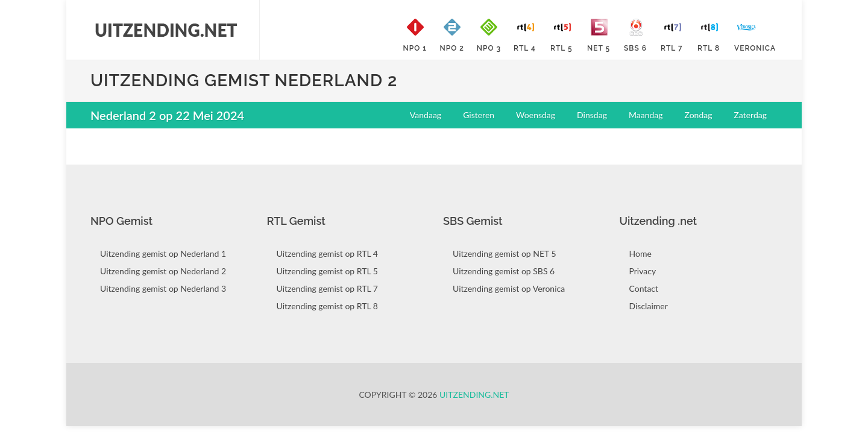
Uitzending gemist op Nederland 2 (163, 271)
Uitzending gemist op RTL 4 (327, 253)
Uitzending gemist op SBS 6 (504, 271)
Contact (644, 288)
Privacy (643, 271)
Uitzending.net (474, 395)
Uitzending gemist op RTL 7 (327, 288)
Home (640, 253)
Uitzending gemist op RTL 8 (327, 306)
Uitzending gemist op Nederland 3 (163, 288)
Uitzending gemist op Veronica (509, 288)
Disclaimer (649, 306)
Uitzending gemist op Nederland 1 (163, 253)
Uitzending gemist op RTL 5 (327, 271)
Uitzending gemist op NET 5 (505, 253)
